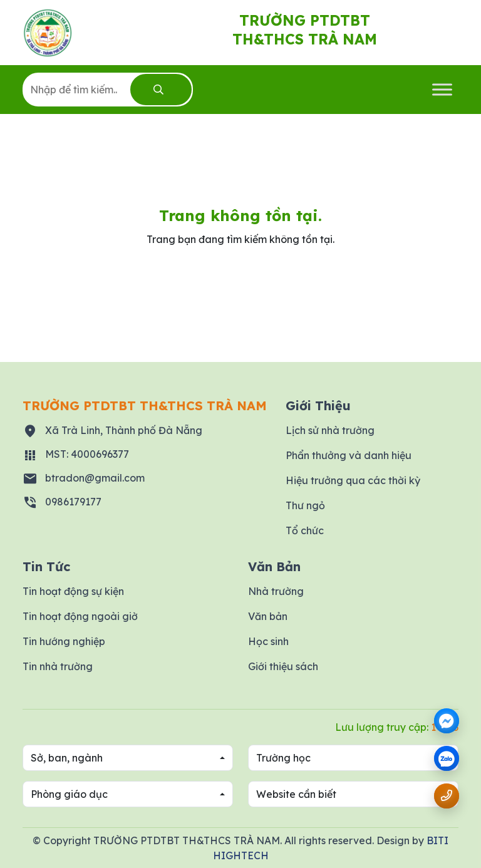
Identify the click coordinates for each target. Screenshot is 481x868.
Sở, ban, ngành (67, 758)
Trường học (283, 758)
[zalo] (447, 759)
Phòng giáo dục (69, 794)
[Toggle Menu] (442, 89)
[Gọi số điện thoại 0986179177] (447, 796)
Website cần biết (296, 794)
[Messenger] (447, 721)
